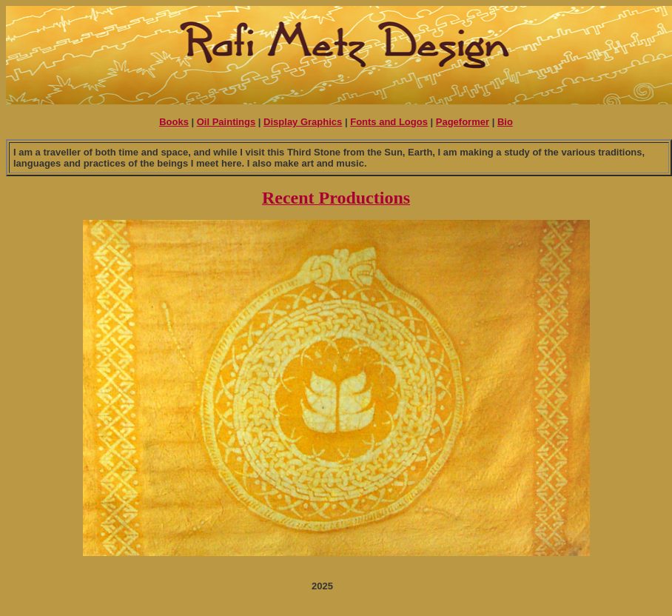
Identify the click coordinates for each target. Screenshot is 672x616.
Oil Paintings (226, 122)
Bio (505, 122)
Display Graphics (303, 122)
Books (174, 122)
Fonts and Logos (389, 122)
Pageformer (463, 122)
